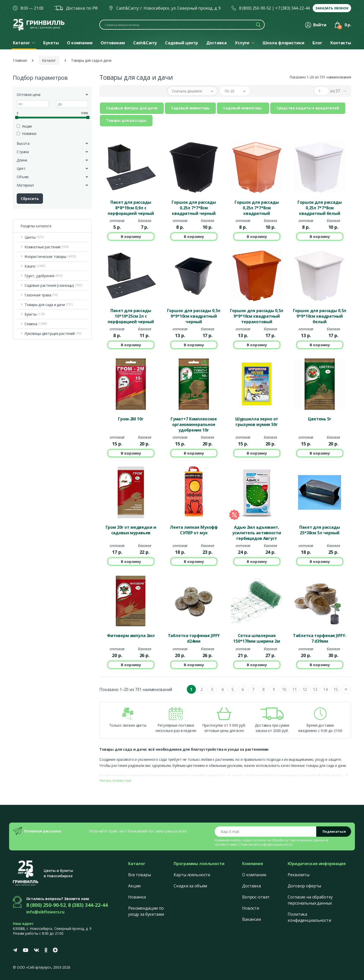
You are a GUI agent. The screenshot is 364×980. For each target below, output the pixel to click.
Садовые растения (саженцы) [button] (53, 285)
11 (294, 689)
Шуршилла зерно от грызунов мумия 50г (257, 422)
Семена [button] (36, 324)
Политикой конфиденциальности (266, 844)
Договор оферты (304, 886)
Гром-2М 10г (131, 419)
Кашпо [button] (35, 266)
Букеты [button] (35, 314)
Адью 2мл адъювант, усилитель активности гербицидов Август (257, 533)
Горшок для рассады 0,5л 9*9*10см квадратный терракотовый (257, 316)
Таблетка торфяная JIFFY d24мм (194, 638)
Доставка (252, 886)
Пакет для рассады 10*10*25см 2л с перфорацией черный (131, 316)
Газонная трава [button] (41, 295)
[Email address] (266, 832)
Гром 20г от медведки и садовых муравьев (131, 530)
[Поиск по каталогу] (182, 25)
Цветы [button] (34, 237)
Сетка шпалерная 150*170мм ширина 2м (257, 638)
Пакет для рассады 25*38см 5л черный (320, 530)
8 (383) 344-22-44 (88, 905)
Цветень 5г (320, 419)
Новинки (137, 897)
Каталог (49, 60)
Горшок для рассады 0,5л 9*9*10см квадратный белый (320, 316)
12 (305, 689)
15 (336, 689)
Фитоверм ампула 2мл (131, 636)
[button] (192, 91)
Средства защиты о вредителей (308, 108)
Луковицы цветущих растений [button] (53, 333)
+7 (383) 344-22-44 (292, 8)
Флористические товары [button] (50, 257)
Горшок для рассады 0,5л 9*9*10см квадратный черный (194, 316)
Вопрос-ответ (256, 897)
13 (315, 689)
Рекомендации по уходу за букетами (146, 911)
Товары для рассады (126, 120)
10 (284, 689)
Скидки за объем (190, 886)
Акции (134, 886)
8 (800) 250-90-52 (255, 8)
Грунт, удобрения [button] (43, 276)
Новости (251, 908)
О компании (254, 875)
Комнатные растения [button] (47, 247)
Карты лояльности (192, 875)
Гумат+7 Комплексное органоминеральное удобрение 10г (194, 424)
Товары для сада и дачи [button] (49, 305)
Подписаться (334, 831)
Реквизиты (299, 875)
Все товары (140, 875)
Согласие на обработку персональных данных (310, 900)
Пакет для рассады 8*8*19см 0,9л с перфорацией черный (131, 208)
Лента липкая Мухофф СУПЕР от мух (194, 530)
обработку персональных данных (299, 840)
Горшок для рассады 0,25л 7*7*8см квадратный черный (194, 208)
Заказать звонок (332, 8)
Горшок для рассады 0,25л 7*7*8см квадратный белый (320, 208)
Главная (20, 60)
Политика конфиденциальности (309, 917)
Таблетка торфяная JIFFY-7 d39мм (320, 638)
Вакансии (252, 919)
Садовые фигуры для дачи (132, 108)
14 (325, 689)
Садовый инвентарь (190, 108)
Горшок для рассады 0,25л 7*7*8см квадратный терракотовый (257, 208)
